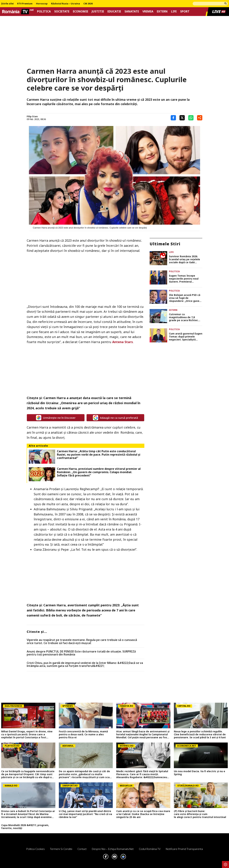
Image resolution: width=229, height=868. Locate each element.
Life (174, 11)
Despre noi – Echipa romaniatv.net (113, 849)
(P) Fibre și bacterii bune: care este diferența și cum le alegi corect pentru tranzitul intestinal (201, 814)
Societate (62, 11)
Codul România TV (150, 849)
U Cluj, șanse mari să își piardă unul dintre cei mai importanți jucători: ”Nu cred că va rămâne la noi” (85, 814)
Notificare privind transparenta (184, 849)
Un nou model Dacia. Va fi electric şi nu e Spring (199, 773)
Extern (162, 11)
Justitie (98, 11)
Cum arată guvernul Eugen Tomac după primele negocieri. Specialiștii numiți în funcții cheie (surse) (186, 337)
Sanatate (132, 11)
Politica (44, 11)
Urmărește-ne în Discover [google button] (56, 418)
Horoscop (42, 4)
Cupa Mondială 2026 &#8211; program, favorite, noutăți (25, 827)
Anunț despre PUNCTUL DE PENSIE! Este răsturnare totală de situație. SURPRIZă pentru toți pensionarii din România (81, 653)
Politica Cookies (36, 849)
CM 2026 (88, 4)
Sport (185, 11)
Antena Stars (123, 342)
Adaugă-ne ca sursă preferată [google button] (115, 418)
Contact (82, 849)
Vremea (148, 11)
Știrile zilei (7, 4)
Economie (81, 11)
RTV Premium (25, 4)
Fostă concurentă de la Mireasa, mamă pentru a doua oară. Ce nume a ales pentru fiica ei (83, 734)
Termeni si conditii (61, 849)
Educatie (114, 11)
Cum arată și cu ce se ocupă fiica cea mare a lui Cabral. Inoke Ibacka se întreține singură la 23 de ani (143, 814)
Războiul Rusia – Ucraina (66, 4)
